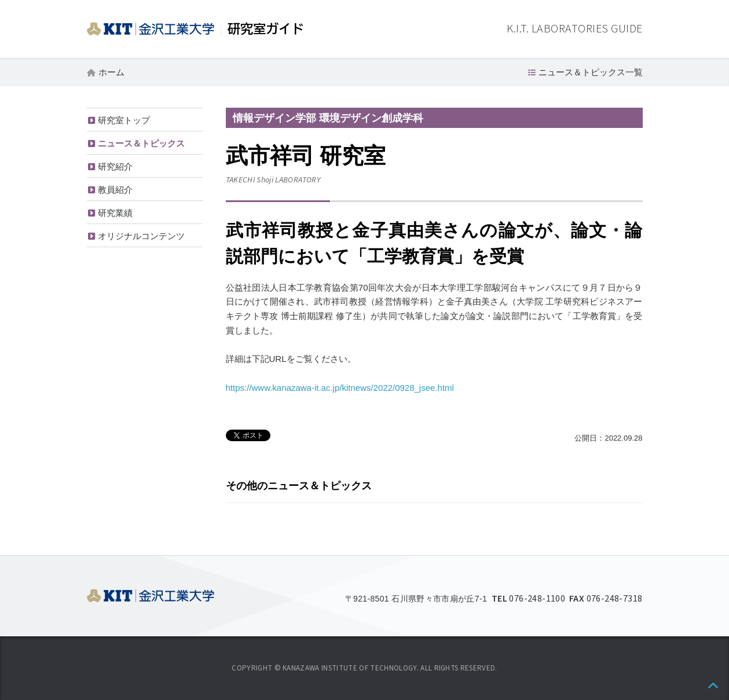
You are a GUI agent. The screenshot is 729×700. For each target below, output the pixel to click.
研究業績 (115, 213)
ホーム (111, 72)
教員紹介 (115, 190)
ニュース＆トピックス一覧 (591, 72)
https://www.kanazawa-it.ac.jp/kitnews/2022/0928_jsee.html (340, 388)
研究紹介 (115, 166)
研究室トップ (124, 120)
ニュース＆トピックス (141, 143)
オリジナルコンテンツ (141, 236)
